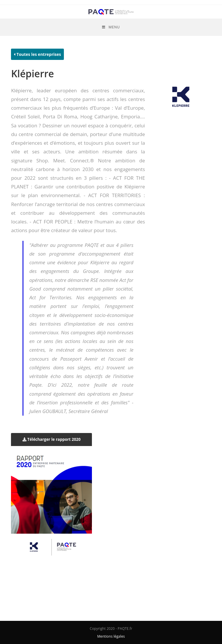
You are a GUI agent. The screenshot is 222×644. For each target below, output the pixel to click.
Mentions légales (111, 636)
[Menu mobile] (111, 27)
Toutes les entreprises (37, 54)
